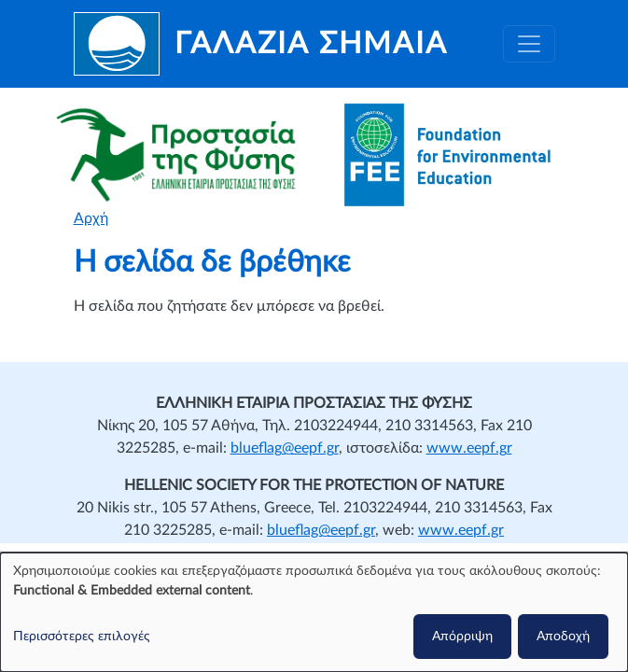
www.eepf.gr (469, 448)
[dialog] (314, 612)
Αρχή (91, 218)
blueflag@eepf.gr (285, 448)
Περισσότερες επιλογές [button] (82, 637)
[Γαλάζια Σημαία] (261, 44)
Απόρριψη (462, 637)
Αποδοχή (563, 637)
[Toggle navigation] (529, 44)
